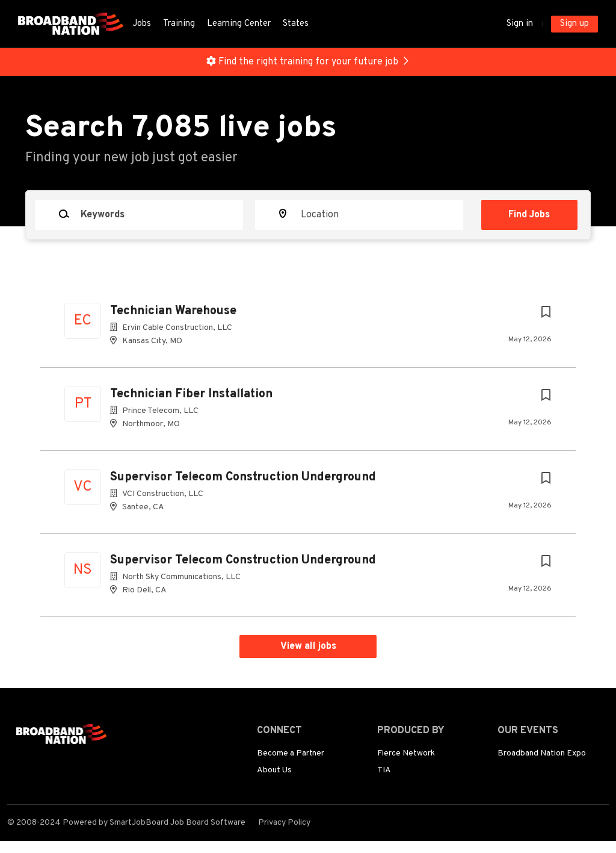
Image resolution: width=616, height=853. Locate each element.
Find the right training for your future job (308, 62)
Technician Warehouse (173, 311)
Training (179, 24)
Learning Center (239, 24)
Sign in (520, 24)
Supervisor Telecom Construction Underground (243, 477)
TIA (384, 770)
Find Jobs (530, 215)
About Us (274, 770)
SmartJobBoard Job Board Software (177, 823)
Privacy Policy (284, 823)
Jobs (142, 24)
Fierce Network (406, 753)
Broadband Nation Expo (542, 753)
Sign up (574, 24)
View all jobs (308, 647)
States (296, 24)
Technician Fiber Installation (191, 394)
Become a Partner (291, 753)
